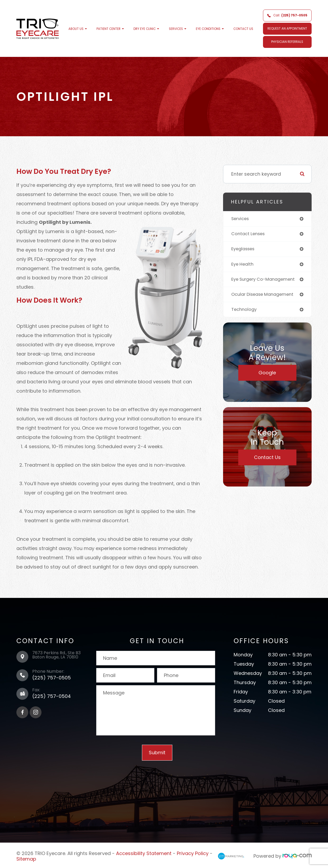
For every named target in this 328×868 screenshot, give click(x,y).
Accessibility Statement (144, 853)
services (241, 219)
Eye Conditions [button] (210, 29)
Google (267, 375)
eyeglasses (244, 250)
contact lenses (250, 234)
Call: (287, 15)
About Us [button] (78, 29)
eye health (243, 265)
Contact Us (243, 29)
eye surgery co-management (266, 281)
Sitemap (26, 858)
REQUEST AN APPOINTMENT (287, 29)
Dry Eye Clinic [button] (146, 29)
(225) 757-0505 (52, 678)
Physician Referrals (287, 42)
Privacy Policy (193, 853)
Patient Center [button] (110, 29)
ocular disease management (265, 296)
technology (245, 312)
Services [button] (178, 29)
